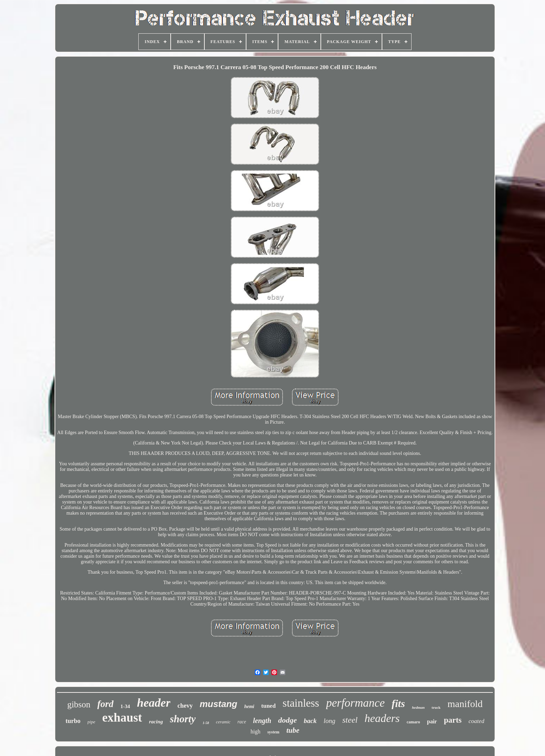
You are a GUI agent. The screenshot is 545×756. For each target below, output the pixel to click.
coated (476, 721)
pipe (91, 722)
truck (436, 707)
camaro (413, 722)
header (154, 703)
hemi (249, 707)
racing (156, 722)
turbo (73, 721)
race (242, 722)
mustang (218, 704)
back (310, 721)
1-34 (125, 706)
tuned (269, 706)
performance (355, 703)
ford (105, 704)
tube (293, 730)
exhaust (122, 718)
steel (350, 720)
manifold (465, 704)
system (273, 732)
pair (432, 721)
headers (382, 718)
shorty (183, 719)
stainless (301, 703)
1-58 (206, 723)
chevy (185, 706)
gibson (79, 704)
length (262, 721)
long (330, 721)
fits (398, 703)
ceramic (223, 722)
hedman (418, 707)
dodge (287, 720)
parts (453, 720)
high (255, 732)
